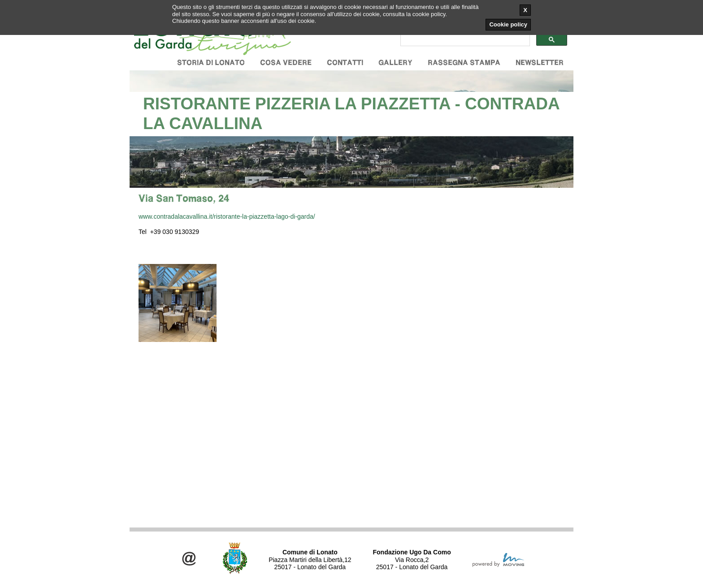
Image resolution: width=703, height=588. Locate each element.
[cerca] (464, 40)
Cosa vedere (286, 63)
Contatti (345, 63)
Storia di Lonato (211, 63)
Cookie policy (508, 24)
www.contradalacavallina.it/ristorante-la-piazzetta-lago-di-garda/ (227, 216)
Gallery (395, 63)
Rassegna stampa (464, 63)
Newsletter (540, 63)
